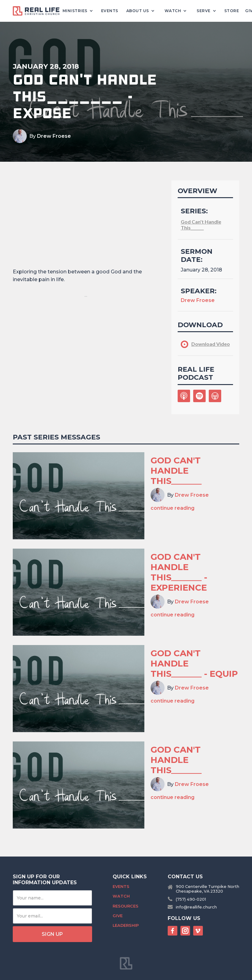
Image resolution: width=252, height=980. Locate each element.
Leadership (126, 925)
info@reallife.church (196, 907)
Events (110, 11)
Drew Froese (54, 136)
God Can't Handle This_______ (201, 225)
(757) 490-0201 (191, 899)
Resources (126, 906)
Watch (121, 896)
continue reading (173, 508)
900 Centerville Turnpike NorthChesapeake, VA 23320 (208, 889)
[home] (39, 11)
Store (232, 11)
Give (118, 916)
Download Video (211, 344)
